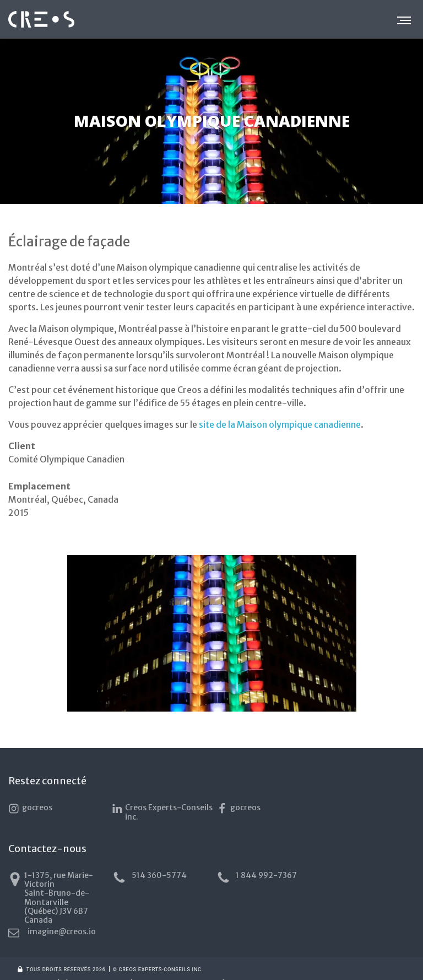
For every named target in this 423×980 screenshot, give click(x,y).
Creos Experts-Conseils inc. (160, 812)
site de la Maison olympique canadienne (280, 424)
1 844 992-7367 (252, 878)
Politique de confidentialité (180, 969)
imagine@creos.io (357, 876)
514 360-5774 (147, 878)
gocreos (30, 809)
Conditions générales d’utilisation (72, 969)
